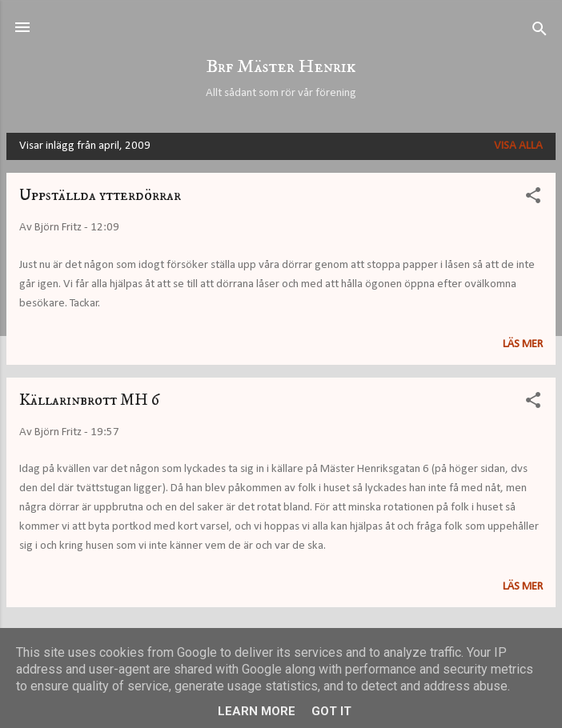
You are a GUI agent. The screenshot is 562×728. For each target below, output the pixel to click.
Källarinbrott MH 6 (89, 400)
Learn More (257, 711)
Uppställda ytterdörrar (100, 196)
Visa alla (518, 146)
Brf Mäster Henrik (281, 67)
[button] (533, 199)
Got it (331, 711)
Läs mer (523, 344)
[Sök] (540, 32)
